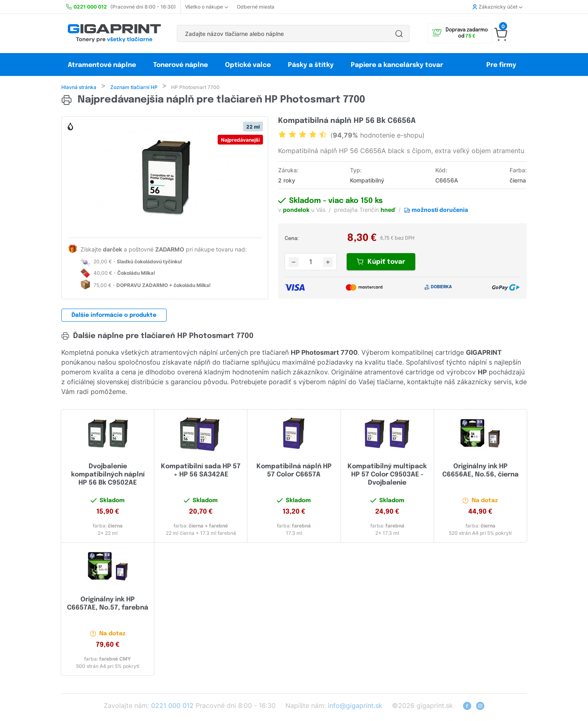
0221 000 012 (172, 706)
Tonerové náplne (180, 65)
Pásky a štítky (311, 65)
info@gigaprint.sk (355, 706)
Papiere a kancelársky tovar (398, 65)
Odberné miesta (256, 7)
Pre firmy (501, 65)
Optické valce (248, 65)
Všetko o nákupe (206, 7)
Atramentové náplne (102, 65)
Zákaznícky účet (497, 7)
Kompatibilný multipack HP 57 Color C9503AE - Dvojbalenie (387, 475)
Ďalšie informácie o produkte (114, 316)
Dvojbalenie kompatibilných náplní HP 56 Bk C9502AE (108, 475)
